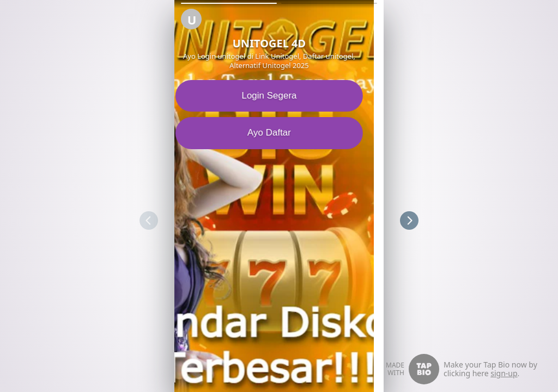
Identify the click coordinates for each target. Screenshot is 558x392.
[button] (229, 3)
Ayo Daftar (279, 133)
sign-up (504, 373)
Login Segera (279, 96)
